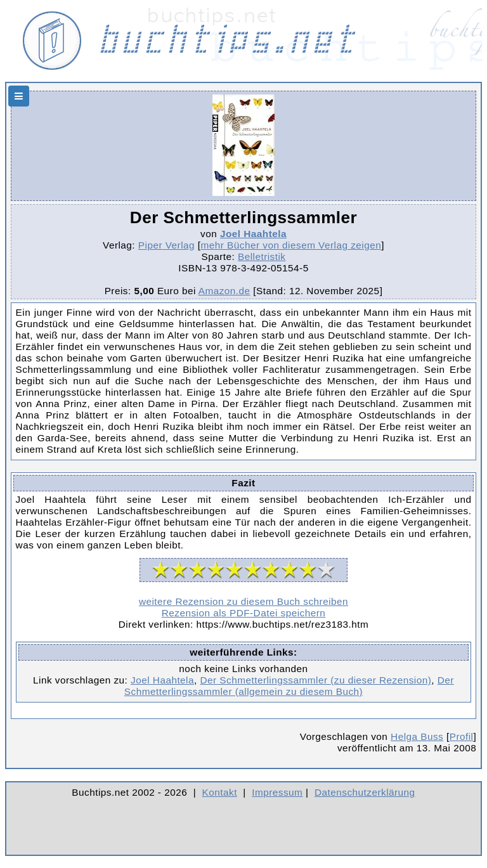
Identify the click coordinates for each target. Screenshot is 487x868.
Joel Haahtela (253, 234)
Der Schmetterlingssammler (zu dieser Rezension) (315, 680)
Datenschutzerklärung (365, 792)
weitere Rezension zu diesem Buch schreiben (243, 601)
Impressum (277, 792)
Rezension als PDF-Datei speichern (244, 613)
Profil (462, 736)
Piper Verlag (166, 245)
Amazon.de (224, 291)
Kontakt (220, 792)
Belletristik (262, 256)
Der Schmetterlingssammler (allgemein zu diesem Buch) (289, 686)
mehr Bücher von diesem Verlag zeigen (291, 245)
